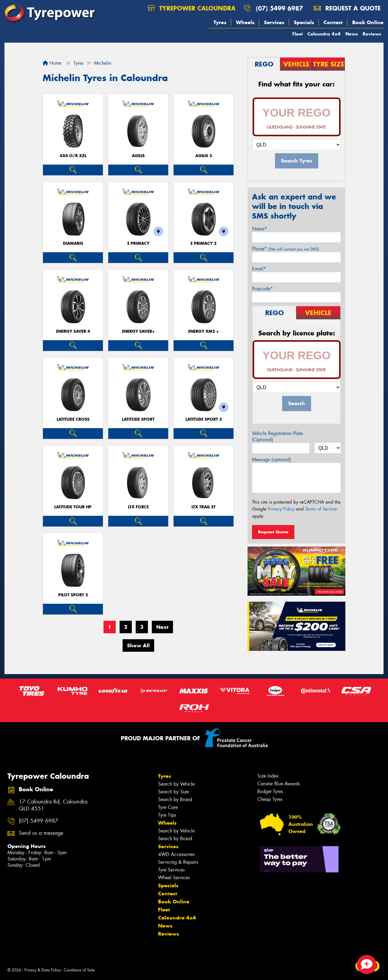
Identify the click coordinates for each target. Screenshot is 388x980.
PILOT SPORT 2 (73, 595)
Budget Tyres (270, 791)
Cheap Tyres (270, 799)
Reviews (372, 34)
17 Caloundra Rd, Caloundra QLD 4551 (53, 805)
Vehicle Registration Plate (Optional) (278, 436)
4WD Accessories (176, 854)
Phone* (286, 249)
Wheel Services (174, 878)
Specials (304, 22)
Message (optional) (272, 460)
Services (274, 22)
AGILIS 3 (204, 156)
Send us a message (41, 833)
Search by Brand (175, 799)
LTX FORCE (138, 507)
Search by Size (173, 792)
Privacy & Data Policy (42, 970)
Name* (260, 229)
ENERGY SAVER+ (138, 331)
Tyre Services (171, 870)
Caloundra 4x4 (324, 34)
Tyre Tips (167, 815)
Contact (333, 22)
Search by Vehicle (176, 784)
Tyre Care (168, 807)
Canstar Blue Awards (279, 784)
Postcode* (262, 289)
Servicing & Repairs (178, 862)
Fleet (297, 34)
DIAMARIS (73, 243)
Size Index (268, 776)
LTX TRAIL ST (204, 507)
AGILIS (138, 156)
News (352, 34)
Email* (259, 269)
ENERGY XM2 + (204, 331)
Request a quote (347, 8)
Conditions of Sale (79, 970)
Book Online (368, 22)
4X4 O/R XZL (73, 156)
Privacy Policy (281, 509)
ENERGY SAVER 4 (73, 331)
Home (52, 63)
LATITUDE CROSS (73, 419)
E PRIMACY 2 (204, 243)
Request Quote (273, 532)
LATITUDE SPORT (138, 419)
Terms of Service (321, 509)
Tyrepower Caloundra (192, 8)
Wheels (245, 22)
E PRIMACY (138, 243)
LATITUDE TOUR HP (73, 507)
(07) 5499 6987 (279, 8)
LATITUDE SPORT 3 (204, 419)
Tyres (220, 22)
